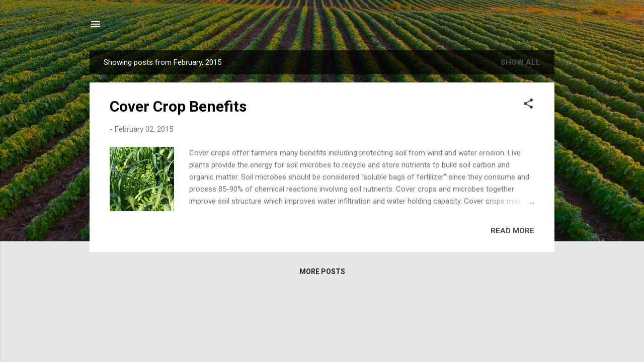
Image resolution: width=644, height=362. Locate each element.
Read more (512, 231)
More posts (322, 271)
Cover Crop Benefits (178, 106)
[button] (528, 105)
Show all (520, 62)
